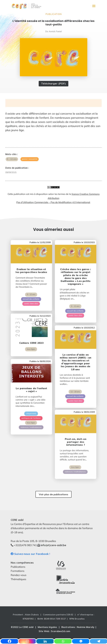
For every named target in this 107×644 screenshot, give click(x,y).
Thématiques (18, 579)
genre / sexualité (30, 159)
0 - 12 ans (12, 159)
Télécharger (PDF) (53, 83)
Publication (54, 14)
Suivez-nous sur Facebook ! (30, 554)
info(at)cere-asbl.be (53, 545)
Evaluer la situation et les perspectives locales (31, 268)
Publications (18, 567)
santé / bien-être (31, 301)
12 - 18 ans (75, 381)
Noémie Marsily (86, 627)
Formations (18, 571)
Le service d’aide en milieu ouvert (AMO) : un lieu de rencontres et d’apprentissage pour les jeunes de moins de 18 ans (76, 351)
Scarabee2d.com (61, 631)
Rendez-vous (18, 575)
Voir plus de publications (53, 494)
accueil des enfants (31, 296)
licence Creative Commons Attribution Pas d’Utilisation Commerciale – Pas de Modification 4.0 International (58, 198)
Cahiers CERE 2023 (31, 335)
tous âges (31, 341)
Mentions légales (47, 627)
